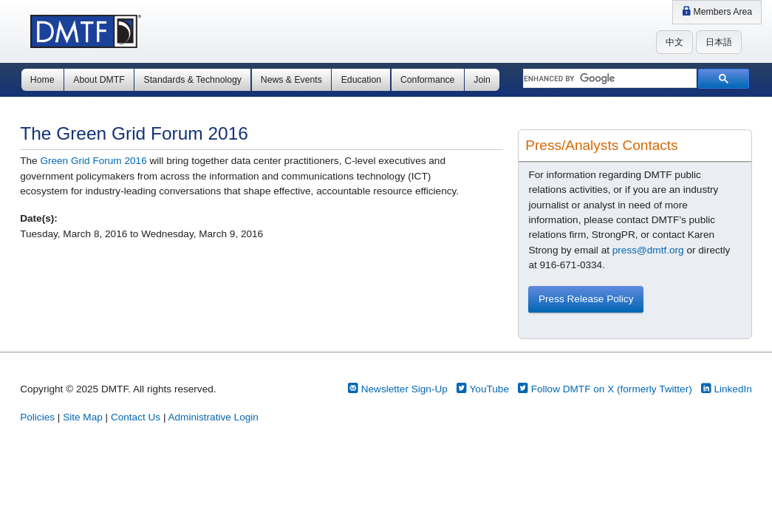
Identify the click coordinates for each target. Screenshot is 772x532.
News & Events (291, 80)
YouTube (483, 389)
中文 (674, 42)
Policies (37, 417)
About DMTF (99, 80)
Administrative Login (213, 417)
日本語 (719, 42)
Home (42, 80)
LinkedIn (727, 389)
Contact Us (136, 417)
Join (482, 80)
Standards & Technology (193, 80)
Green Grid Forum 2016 (93, 161)
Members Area (717, 12)
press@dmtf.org (648, 250)
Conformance (427, 80)
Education (361, 80)
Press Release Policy (586, 299)
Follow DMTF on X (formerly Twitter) (605, 389)
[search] (608, 79)
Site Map (83, 417)
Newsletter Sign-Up (398, 389)
